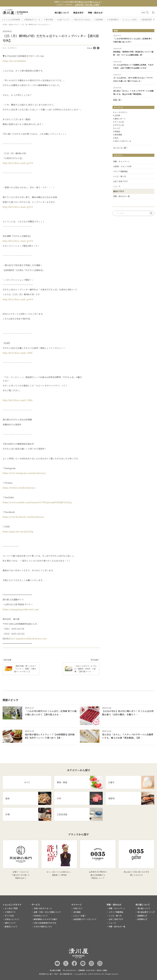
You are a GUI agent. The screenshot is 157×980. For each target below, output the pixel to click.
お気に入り (78, 908)
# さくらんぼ (118, 122)
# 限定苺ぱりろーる (32, 19)
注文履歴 (77, 912)
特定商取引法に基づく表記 (48, 974)
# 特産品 (117, 132)
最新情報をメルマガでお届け (46, 919)
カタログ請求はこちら (43, 927)
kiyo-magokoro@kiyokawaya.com (28, 639)
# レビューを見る (130, 19)
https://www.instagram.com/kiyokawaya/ (24, 473)
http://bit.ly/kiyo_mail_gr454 (18, 241)
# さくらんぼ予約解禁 (11, 19)
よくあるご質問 (11, 908)
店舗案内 (141, 916)
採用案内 (141, 919)
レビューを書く (80, 916)
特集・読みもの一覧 (121, 196)
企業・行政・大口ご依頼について (47, 912)
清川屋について (62, 13)
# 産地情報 (118, 135)
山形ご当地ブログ (120, 181)
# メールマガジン (10, 48)
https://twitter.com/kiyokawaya (19, 488)
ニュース (117, 186)
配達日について (11, 927)
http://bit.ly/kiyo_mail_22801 (18, 353)
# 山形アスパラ (63, 19)
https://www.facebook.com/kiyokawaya (23, 517)
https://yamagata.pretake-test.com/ (21, 609)
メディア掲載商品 (120, 171)
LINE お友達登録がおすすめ (45, 923)
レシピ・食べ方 (120, 176)
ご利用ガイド (10, 912)
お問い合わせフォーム (43, 908)
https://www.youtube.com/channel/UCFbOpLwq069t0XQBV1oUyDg (37, 502)
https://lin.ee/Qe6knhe (14, 61)
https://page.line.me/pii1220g (18, 532)
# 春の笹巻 (49, 19)
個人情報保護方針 (66, 974)
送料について (10, 923)
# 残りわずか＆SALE (82, 19)
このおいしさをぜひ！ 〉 (79, 5)
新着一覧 (117, 100)
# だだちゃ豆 (118, 125)
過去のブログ (14, 24)
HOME (5, 24)
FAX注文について (41, 916)
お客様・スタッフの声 (122, 166)
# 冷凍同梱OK (113, 19)
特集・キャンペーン (121, 161)
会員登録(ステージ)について (85, 919)
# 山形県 (117, 116)
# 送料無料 (99, 19)
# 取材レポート (119, 119)
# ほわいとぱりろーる (122, 141)
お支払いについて (12, 919)
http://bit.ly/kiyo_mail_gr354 (18, 163)
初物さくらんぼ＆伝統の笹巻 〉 (78, 2)
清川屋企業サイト (145, 912)
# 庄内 (116, 138)
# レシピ (117, 128)
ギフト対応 (9, 916)
